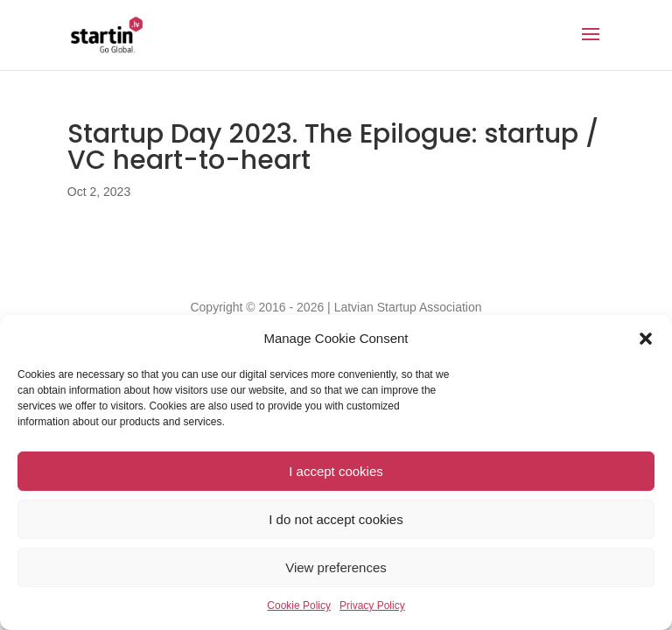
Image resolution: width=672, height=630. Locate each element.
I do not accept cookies (336, 519)
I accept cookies (336, 471)
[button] (646, 339)
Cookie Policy (299, 605)
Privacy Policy (372, 605)
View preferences (336, 567)
